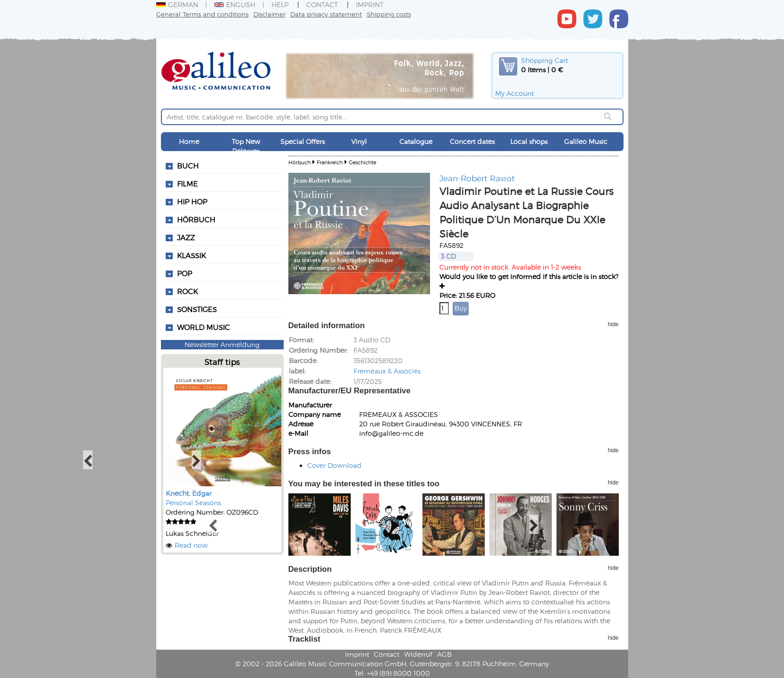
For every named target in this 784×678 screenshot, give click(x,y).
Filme (187, 184)
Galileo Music (586, 141)
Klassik (191, 255)
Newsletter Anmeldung (222, 344)
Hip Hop (192, 202)
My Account (514, 93)
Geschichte (362, 162)
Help (280, 4)
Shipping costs (389, 14)
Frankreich (330, 162)
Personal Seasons (193, 503)
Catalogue (416, 141)
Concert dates (472, 141)
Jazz (186, 237)
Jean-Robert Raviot (477, 178)
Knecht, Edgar (189, 493)
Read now (191, 545)
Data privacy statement (326, 14)
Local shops (529, 141)
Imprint (370, 4)
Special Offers (303, 141)
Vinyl (359, 141)
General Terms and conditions (202, 14)
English (235, 4)
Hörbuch (196, 220)
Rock (187, 291)
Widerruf (418, 654)
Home (189, 141)
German (177, 4)
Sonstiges (197, 309)
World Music (203, 327)
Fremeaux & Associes (387, 371)
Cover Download (334, 465)
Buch (188, 166)
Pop (185, 273)
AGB (444, 654)
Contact (322, 4)
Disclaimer (270, 14)
